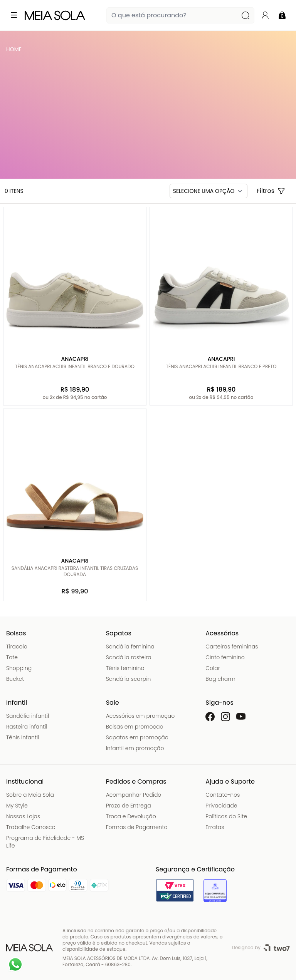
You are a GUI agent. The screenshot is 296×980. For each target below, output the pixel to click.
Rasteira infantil (27, 727)
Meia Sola (15, 51)
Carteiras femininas (232, 647)
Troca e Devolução (131, 816)
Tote (12, 657)
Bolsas (16, 633)
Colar (213, 668)
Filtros (271, 191)
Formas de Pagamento (137, 827)
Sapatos (119, 633)
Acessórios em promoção (140, 716)
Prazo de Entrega (129, 806)
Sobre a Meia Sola (30, 795)
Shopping (19, 668)
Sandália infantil (28, 716)
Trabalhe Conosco (31, 827)
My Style (17, 806)
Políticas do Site (226, 816)
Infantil (17, 703)
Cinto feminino (225, 657)
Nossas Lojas (23, 816)
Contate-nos (223, 795)
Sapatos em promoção (137, 737)
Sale (113, 703)
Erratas (215, 827)
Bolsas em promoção (135, 727)
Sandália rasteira (129, 657)
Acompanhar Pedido (134, 795)
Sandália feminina (130, 647)
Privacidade (221, 806)
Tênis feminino (125, 668)
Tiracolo (17, 647)
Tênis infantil (23, 737)
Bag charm (220, 679)
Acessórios (222, 633)
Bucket (15, 679)
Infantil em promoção (135, 748)
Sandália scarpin (129, 679)
